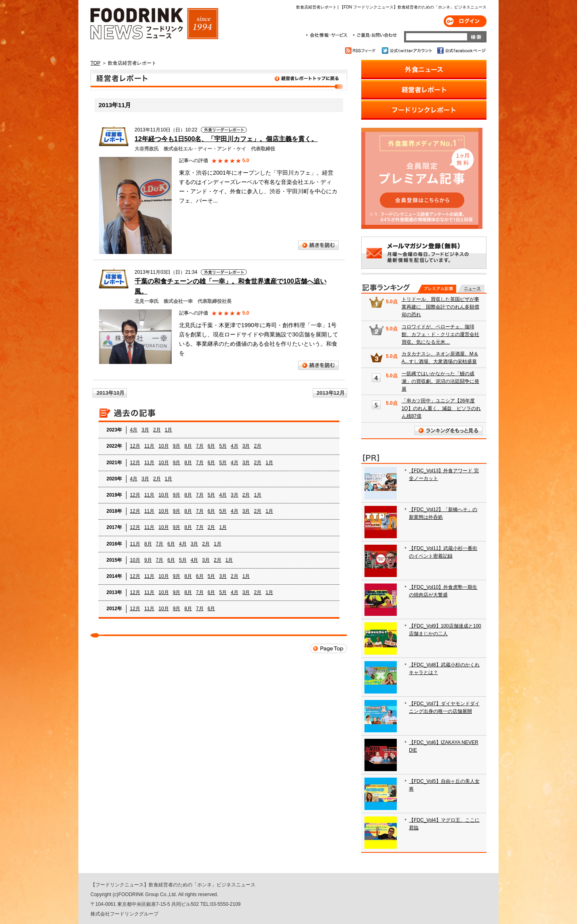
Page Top (329, 648)
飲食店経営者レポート (219, 80)
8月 (188, 446)
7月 (200, 446)
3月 (145, 430)
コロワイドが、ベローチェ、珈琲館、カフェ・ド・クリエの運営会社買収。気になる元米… (440, 334)
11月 (149, 446)
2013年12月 (331, 393)
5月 (223, 446)
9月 (177, 446)
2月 (157, 430)
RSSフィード (361, 51)
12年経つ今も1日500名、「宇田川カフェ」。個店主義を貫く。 (226, 139)
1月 (169, 430)
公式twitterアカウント (407, 51)
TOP (95, 63)
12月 (135, 446)
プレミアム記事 (437, 289)
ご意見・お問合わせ (375, 35)
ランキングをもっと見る (449, 430)
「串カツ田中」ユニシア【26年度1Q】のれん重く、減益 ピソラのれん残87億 (441, 408)
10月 (163, 446)
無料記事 (471, 289)
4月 (134, 430)
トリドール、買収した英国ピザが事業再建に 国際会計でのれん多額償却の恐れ (440, 307)
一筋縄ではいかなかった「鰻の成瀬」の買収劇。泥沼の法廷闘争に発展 (440, 381)
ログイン (465, 21)
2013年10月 (111, 393)
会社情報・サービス (328, 35)
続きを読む (318, 245)
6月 (212, 446)
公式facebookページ (461, 51)
